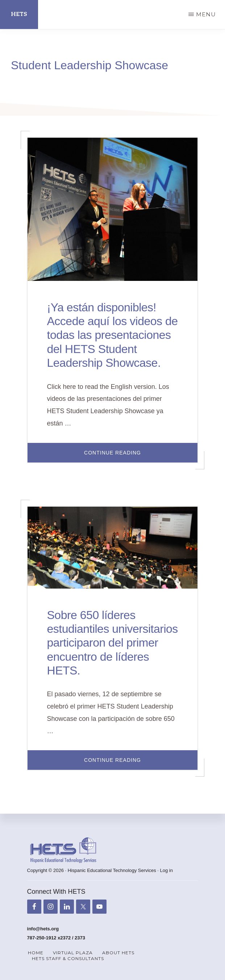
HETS (19, 14)
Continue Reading (138, 456)
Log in (166, 870)
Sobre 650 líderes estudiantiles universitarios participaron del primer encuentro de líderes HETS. (112, 643)
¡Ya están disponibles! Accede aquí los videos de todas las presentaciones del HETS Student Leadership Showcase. (112, 335)
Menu (206, 14)
